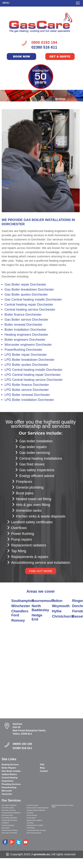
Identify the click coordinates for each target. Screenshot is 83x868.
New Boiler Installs (11, 771)
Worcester (7, 791)
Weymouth (61, 606)
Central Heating (10, 778)
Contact (44, 771)
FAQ (42, 764)
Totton (57, 601)
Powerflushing (9, 787)
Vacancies (7, 794)
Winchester (21, 606)
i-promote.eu (41, 854)
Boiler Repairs (9, 768)
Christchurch (63, 616)
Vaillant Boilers (9, 774)
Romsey (18, 620)
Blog (42, 768)
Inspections (8, 781)
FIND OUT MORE (41, 571)
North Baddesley (40, 608)
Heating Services (10, 764)
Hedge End (37, 617)
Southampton (23, 601)
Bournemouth (43, 601)
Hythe (57, 611)
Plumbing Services (11, 784)
